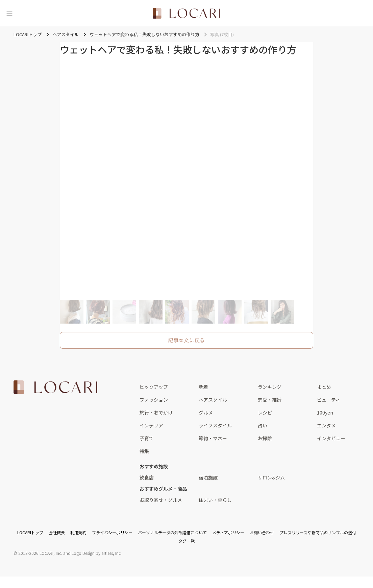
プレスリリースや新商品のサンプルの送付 (318, 532)
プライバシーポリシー (112, 532)
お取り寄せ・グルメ (161, 500)
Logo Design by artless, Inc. (97, 553)
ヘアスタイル (213, 400)
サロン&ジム (271, 477)
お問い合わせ (262, 532)
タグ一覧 (186, 541)
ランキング (270, 387)
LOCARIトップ (30, 532)
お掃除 (265, 438)
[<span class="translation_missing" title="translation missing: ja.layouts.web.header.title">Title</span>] (186, 13)
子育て (147, 438)
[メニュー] (9, 13)
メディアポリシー (228, 532)
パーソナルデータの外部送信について (172, 532)
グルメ (206, 413)
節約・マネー (213, 438)
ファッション (154, 400)
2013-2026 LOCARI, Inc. (40, 553)
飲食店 (147, 477)
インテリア (151, 425)
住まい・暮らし (215, 500)
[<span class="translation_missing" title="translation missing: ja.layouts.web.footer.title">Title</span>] (55, 387)
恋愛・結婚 (270, 400)
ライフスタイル (215, 425)
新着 (203, 387)
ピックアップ (154, 387)
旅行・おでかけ (156, 413)
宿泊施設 (208, 477)
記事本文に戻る (186, 340)
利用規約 (78, 532)
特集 (144, 451)
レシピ (265, 413)
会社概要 (57, 532)
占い (263, 425)
